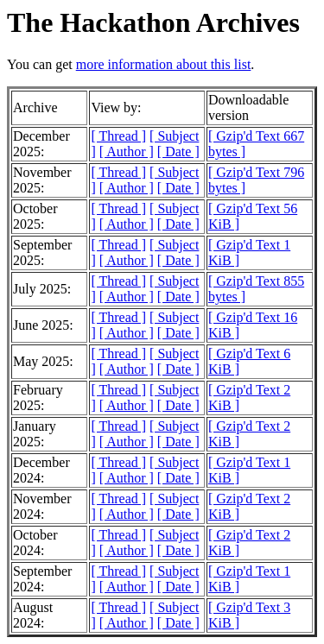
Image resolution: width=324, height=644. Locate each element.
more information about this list (164, 64)
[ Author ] (127, 152)
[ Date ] (178, 152)
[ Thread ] (118, 136)
